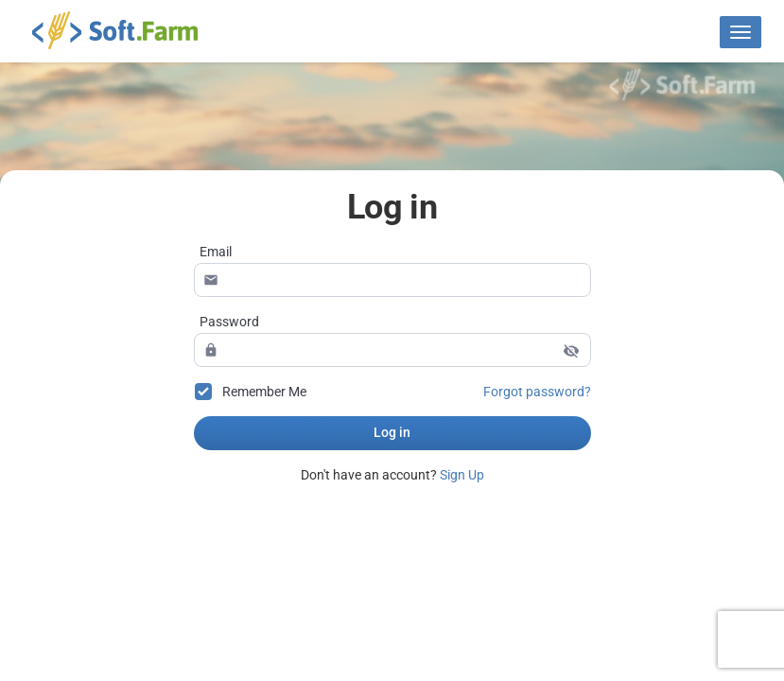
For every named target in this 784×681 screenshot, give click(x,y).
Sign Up (462, 475)
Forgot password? (537, 392)
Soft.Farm (126, 29)
